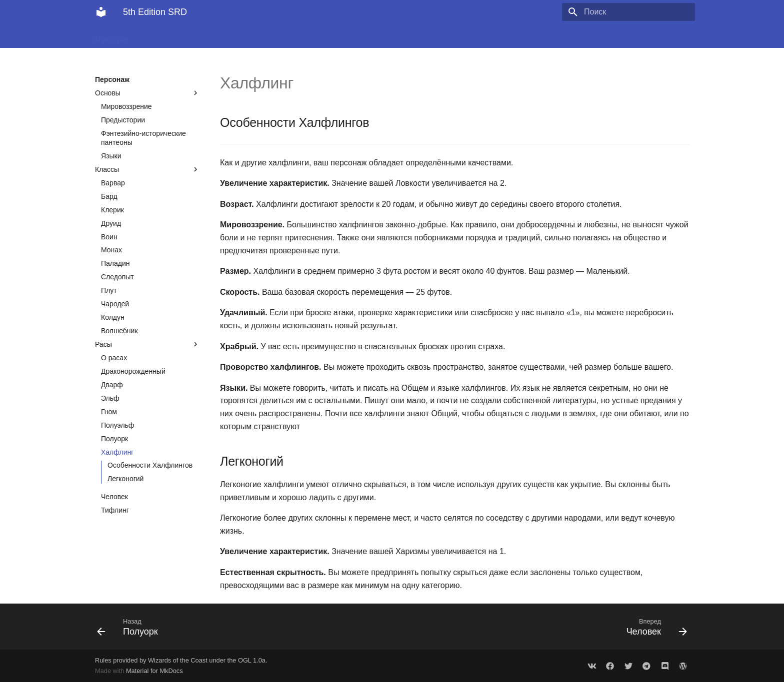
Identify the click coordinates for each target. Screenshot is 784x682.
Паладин (115, 263)
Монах (111, 250)
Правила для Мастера (408, 36)
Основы (147, 93)
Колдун (113, 317)
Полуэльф (117, 425)
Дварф (112, 385)
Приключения (164, 36)
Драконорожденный (133, 371)
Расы (147, 344)
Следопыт (117, 277)
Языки (111, 156)
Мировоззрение (126, 106)
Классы (147, 169)
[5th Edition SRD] (101, 12)
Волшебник (119, 331)
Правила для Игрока (325, 36)
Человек (114, 497)
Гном (109, 412)
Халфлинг (117, 452)
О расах (114, 358)
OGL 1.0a (252, 660)
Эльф (110, 398)
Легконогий (125, 479)
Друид (111, 223)
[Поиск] (636, 12)
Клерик (112, 210)
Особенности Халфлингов (150, 465)
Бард (109, 196)
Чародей (115, 304)
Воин (109, 237)
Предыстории (123, 120)
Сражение (262, 36)
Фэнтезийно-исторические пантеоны (143, 138)
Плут (109, 290)
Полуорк (114, 439)
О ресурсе (112, 36)
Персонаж (216, 36)
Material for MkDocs (154, 671)
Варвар (113, 183)
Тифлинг (115, 510)
